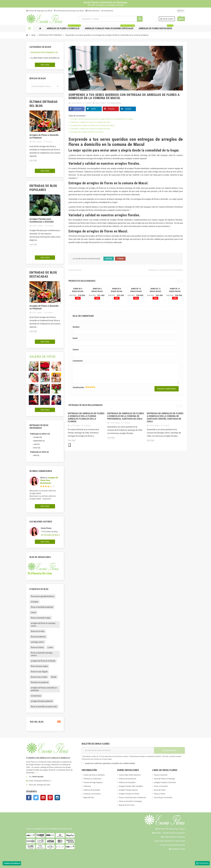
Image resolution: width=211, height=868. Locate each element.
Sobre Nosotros (93, 11)
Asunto (76, 350)
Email (75, 338)
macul (33, 612)
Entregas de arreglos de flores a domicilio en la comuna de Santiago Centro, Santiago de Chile (165, 417)
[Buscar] (111, 19)
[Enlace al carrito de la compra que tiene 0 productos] (181, 19)
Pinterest (111, 109)
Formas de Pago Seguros (93, 782)
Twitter (93, 109)
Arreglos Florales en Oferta (129, 794)
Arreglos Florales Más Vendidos (131, 786)
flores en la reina (38, 631)
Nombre (76, 327)
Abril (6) (36, 455)
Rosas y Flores (160, 794)
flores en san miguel (39, 672)
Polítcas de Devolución (128, 779)
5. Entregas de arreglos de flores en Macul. (86, 132)
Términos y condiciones (92, 779)
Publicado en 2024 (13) (40, 434)
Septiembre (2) (39, 441)
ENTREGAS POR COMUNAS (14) (44, 52)
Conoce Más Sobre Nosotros (130, 775)
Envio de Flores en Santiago (165, 779)
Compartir (78, 109)
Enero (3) (37, 448)
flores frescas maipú (39, 666)
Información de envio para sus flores (69, 11)
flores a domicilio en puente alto (44, 707)
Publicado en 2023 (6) (39, 452)
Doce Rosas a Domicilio (163, 797)
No (120, 259)
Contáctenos (107, 11)
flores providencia (38, 637)
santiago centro (37, 642)
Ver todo (45, 65)
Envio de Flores (160, 790)
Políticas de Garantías (92, 790)
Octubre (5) (38, 437)
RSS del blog (45, 722)
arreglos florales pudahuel (42, 701)
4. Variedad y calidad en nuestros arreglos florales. (90, 129)
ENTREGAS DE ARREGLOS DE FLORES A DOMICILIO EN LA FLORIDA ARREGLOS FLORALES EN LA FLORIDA (86, 417)
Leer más (33, 160)
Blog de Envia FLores (127, 805)
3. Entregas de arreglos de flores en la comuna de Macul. (92, 125)
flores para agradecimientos (43, 596)
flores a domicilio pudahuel (42, 607)
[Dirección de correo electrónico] (118, 750)
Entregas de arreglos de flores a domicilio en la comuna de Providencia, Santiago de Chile (126, 416)
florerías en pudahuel (40, 682)
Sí (109, 259)
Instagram (57, 798)
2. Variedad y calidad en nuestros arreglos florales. (89, 122)
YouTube (43, 798)
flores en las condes (39, 677)
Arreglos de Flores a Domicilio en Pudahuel (44, 136)
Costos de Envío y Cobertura (94, 775)
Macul (79, 270)
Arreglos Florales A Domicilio (165, 782)
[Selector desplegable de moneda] (181, 11)
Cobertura (87, 786)
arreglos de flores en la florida (43, 661)
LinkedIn (128, 109)
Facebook (29, 798)
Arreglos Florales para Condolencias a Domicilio (42, 220)
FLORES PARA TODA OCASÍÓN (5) (45, 58)
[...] (37, 773)
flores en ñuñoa (37, 647)
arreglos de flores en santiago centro (43, 625)
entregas (35, 602)
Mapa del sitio (89, 797)
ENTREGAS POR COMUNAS (171, 270)
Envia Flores (46, 528)
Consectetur (36, 696)
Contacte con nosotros (92, 794)
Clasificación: (79, 387)
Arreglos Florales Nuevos (128, 790)
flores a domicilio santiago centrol (42, 654)
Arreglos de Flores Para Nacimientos (49, 480)
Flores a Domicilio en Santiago (130, 801)
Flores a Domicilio (161, 786)
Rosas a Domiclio (161, 775)
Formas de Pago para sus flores (39, 11)
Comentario (78, 361)
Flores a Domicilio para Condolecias (132, 797)
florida (54, 677)
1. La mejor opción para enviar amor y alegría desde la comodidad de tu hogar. (101, 119)
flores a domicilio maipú (41, 618)
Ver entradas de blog (50, 535)
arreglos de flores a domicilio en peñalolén (44, 689)
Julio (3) (36, 444)
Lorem (50, 647)
